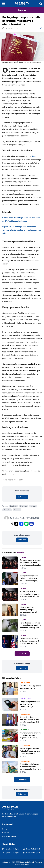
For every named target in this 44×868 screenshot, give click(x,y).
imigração (24, 506)
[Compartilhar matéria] (41, 28)
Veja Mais (22, 780)
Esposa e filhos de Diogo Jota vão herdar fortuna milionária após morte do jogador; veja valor (22, 230)
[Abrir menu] (4, 4)
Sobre (5, 829)
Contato (6, 833)
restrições (7, 510)
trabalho (17, 510)
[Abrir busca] (41, 4)
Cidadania (13, 506)
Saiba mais (22, 497)
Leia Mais (22, 654)
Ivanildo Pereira (19, 518)
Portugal (36, 156)
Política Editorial (9, 836)
